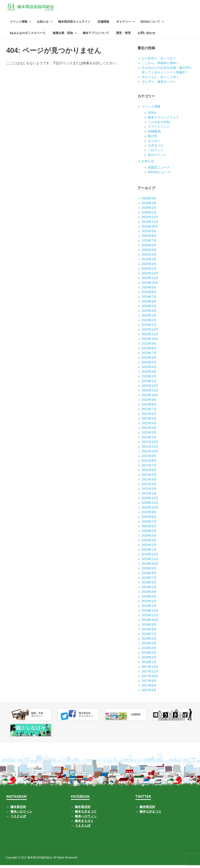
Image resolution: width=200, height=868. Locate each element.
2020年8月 (149, 520)
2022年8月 (149, 407)
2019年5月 (149, 590)
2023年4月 (149, 370)
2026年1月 (149, 215)
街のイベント (157, 158)
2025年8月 (149, 239)
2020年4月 (149, 538)
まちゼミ (154, 144)
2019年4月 (149, 595)
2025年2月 (149, 267)
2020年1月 (149, 553)
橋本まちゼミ (84, 824)
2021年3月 (149, 487)
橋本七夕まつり (86, 814)
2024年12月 (150, 276)
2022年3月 (149, 431)
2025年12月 (150, 220)
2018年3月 (149, 656)
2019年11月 (150, 562)
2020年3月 (149, 543)
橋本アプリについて (96, 36)
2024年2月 (149, 323)
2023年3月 (149, 375)
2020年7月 (149, 524)
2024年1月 (149, 328)
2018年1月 (149, 665)
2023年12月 (150, 332)
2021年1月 (149, 496)
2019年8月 (149, 576)
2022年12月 (150, 389)
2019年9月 (149, 571)
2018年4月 (149, 651)
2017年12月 (150, 670)
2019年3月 (149, 599)
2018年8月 (149, 632)
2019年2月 (149, 604)
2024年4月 (149, 314)
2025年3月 (149, 262)
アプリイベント (159, 130)
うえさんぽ (18, 819)
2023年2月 (149, 379)
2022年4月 (149, 426)
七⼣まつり (156, 148)
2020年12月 (150, 501)
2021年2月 (149, 492)
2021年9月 (149, 459)
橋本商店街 (83, 810)
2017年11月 (150, 674)
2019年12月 (150, 557)
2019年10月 (150, 567)
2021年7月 (149, 468)
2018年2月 (149, 660)
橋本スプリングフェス (163, 120)
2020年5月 (149, 534)
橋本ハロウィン (21, 814)
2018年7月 (149, 637)
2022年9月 (149, 403)
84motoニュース (159, 175)
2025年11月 (150, 225)
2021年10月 (150, 454)
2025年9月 (149, 234)
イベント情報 (21, 25)
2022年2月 (149, 435)
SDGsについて (152, 25)
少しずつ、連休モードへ (159, 85)
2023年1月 (149, 384)
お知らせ (45, 25)
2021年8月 (149, 464)
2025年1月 (149, 272)
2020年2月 (149, 548)
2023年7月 (149, 356)
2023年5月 (149, 365)
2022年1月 (149, 440)
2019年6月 (149, 585)
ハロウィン (156, 153)
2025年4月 (149, 257)
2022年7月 (149, 412)
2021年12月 (150, 445)
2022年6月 (149, 417)
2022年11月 (150, 393)
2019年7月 (149, 581)
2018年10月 (150, 623)
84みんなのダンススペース (28, 36)
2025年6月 (149, 248)
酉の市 (153, 139)
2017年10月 (150, 679)
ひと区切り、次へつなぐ (159, 61)
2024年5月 (149, 309)
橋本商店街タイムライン (74, 25)
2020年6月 (149, 529)
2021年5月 (149, 478)
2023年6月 (149, 361)
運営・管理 (123, 36)
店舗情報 (103, 25)
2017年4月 (149, 693)
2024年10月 (150, 286)
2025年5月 (149, 253)
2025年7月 (149, 243)
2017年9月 (149, 684)
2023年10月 (150, 342)
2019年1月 (149, 609)
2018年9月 (149, 627)
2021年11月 (150, 450)
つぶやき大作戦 (159, 125)
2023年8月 (149, 351)
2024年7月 (149, 300)
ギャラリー (126, 25)
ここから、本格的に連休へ (160, 66)
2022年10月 (150, 398)
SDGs (152, 116)
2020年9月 (149, 515)
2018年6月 (149, 642)
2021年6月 (149, 473)
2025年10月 (150, 229)
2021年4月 (149, 482)
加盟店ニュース (159, 170)
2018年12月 (150, 613)
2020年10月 (150, 510)
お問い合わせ (146, 36)
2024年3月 (149, 318)
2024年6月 (149, 304)
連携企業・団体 (65, 36)
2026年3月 (149, 206)
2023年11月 (150, 337)
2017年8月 (149, 688)
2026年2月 (149, 211)
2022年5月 (149, 421)
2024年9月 (149, 290)
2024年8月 (149, 295)
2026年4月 (149, 201)
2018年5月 (149, 646)
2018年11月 (150, 618)
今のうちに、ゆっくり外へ (160, 80)
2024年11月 (150, 281)
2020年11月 (150, 506)
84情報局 (154, 134)
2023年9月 (149, 346)
